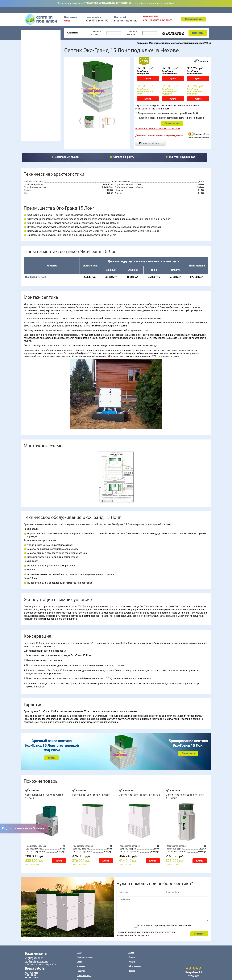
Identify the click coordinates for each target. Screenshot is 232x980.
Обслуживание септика (35, 124)
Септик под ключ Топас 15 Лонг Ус (139, 795)
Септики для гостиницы (34, 44)
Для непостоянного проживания (39, 63)
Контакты (207, 10)
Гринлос (27, 106)
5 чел (25, 88)
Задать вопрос (172, 123)
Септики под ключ (32, 32)
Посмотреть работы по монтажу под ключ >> (158, 128)
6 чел (39, 77)
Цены (136, 10)
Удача (46, 110)
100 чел (54, 88)
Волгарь (27, 103)
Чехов (67, 21)
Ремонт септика (31, 133)
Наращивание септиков (35, 137)
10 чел (40, 88)
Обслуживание (97, 10)
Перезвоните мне (194, 19)
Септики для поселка (33, 48)
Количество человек (96, 33)
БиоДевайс (48, 103)
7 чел (39, 81)
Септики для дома (32, 41)
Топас (26, 99)
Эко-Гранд (48, 114)
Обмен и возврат (84, 976)
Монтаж (163, 10)
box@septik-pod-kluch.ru (126, 21)
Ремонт (178, 10)
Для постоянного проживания (38, 59)
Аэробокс (27, 110)
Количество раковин (132, 33)
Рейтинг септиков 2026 (37, 67)
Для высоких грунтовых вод (37, 56)
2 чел (25, 77)
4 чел (25, 85)
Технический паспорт (152, 143)
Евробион (47, 106)
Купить (148, 79)
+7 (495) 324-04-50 (97, 21)
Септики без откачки (33, 52)
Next (114, 121)
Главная (67, 10)
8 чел (39, 85)
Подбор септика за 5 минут (24, 828)
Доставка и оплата (119, 10)
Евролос (47, 99)
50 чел (54, 85)
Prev (80, 121)
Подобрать (198, 33)
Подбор (192, 10)
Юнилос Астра (30, 114)
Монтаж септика (32, 119)
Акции (149, 10)
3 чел (25, 81)
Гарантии (81, 971)
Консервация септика (34, 128)
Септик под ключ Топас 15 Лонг (91, 795)
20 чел (54, 77)
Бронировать (188, 753)
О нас (79, 953)
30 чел (54, 81)
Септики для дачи (32, 37)
